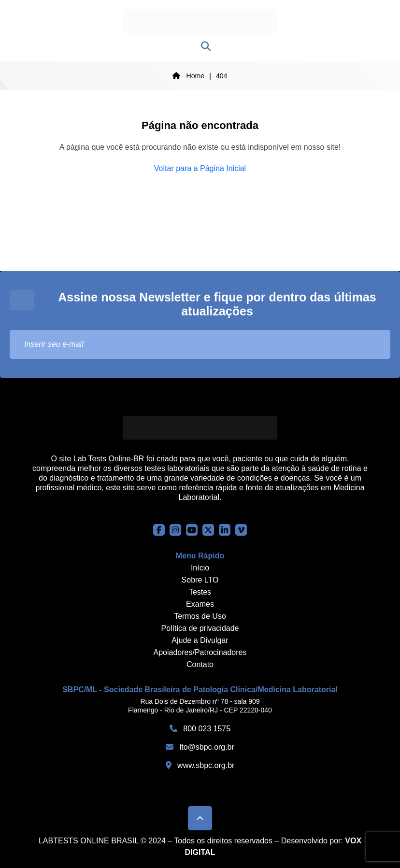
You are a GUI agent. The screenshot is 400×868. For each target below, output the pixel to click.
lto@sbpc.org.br (200, 747)
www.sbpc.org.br (200, 765)
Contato (200, 664)
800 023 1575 (200, 729)
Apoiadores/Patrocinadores (200, 652)
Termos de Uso (200, 616)
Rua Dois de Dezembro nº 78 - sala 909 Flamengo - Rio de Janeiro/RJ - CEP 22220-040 (200, 706)
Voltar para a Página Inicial (200, 168)
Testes (200, 592)
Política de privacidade (200, 628)
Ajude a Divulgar (200, 640)
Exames (200, 604)
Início (200, 568)
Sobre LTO (200, 580)
